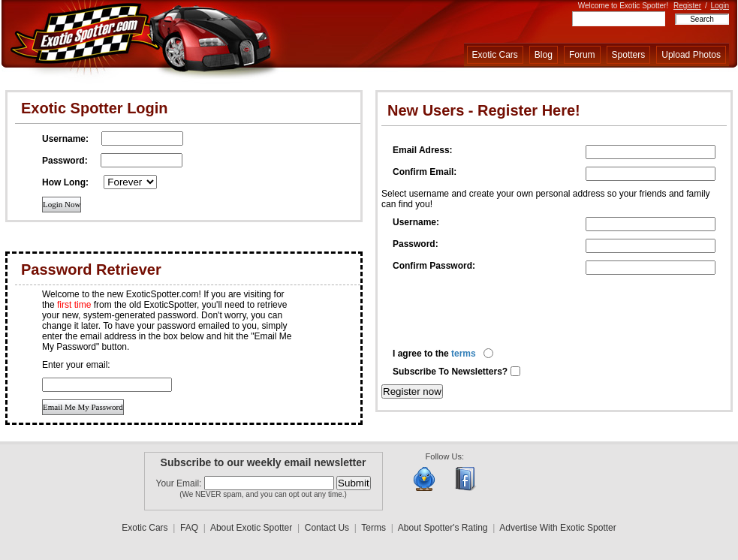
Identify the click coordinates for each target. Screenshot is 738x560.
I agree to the (434, 354)
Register (687, 6)
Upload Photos (691, 55)
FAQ (189, 528)
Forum (582, 55)
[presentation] (507, 312)
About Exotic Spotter (251, 528)
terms (464, 354)
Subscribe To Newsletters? (452, 372)
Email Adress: (423, 150)
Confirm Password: (434, 266)
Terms (374, 528)
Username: (416, 222)
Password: (416, 244)
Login (720, 6)
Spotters (629, 55)
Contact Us (327, 528)
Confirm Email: (425, 172)
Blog (544, 55)
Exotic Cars (495, 55)
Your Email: (180, 483)
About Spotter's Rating (443, 528)
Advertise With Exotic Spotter (557, 528)
